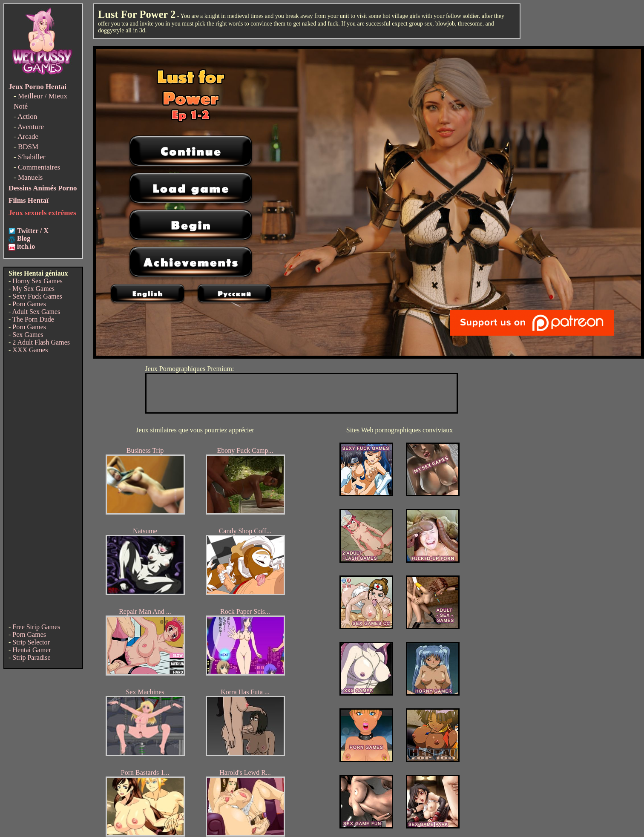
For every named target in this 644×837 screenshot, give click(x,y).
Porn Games (29, 304)
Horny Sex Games (37, 281)
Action (27, 116)
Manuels (30, 177)
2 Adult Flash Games (41, 342)
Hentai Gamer (32, 650)
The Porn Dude (33, 319)
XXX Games (30, 350)
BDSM (28, 147)
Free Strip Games (36, 627)
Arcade (28, 137)
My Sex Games (33, 289)
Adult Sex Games (36, 312)
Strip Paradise (31, 657)
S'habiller (32, 157)
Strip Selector (31, 642)
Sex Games (28, 335)
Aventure (31, 127)
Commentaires (39, 167)
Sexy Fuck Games (37, 296)
